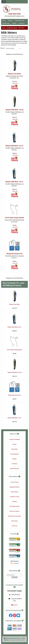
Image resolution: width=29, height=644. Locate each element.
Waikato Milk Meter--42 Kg (15, 110)
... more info (14, 83)
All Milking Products (12, 28)
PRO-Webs (22, 640)
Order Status (14, 521)
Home (4, 20)
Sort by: (3, 48)
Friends (14, 444)
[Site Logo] (14, 9)
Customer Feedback (14, 439)
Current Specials (14, 454)
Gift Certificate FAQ (15, 506)
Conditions (14, 464)
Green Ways (14, 449)
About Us (10, 20)
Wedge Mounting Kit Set (14, 254)
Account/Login (14, 482)
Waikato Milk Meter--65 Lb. (15, 146)
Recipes (14, 459)
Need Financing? (19, 20)
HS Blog (14, 23)
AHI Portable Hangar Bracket (15, 218)
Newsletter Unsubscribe (15, 516)
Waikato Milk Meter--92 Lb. (15, 182)
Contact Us (22, 23)
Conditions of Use (14, 497)
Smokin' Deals (6, 23)
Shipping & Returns (14, 487)
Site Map (14, 502)
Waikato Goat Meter (14, 74)
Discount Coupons (14, 511)
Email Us (14, 605)
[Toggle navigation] (4, 2)
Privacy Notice (14, 492)
